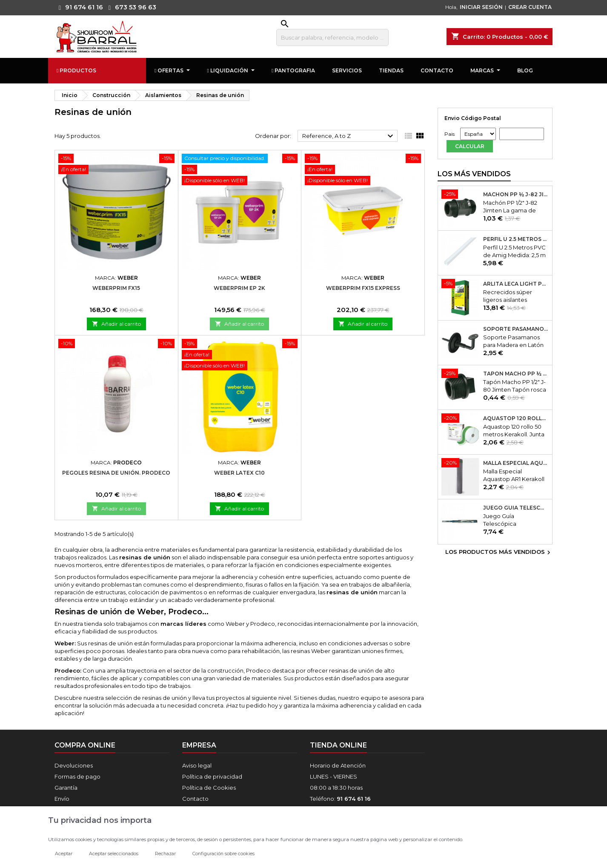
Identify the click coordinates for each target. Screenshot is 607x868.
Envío (62, 799)
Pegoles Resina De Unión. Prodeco (116, 473)
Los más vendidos (474, 174)
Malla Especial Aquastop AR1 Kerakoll (516, 464)
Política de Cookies (209, 788)
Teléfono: (340, 799)
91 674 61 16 (79, 7)
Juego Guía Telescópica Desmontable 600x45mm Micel (516, 508)
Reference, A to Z (349, 136)
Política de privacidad (212, 776)
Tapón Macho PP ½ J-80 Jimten (516, 374)
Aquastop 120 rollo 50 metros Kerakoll (516, 418)
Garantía (66, 788)
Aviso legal (197, 765)
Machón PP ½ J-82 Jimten (516, 195)
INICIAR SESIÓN (481, 7)
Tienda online (338, 745)
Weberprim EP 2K (239, 288)
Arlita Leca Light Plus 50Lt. (516, 284)
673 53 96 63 (130, 7)
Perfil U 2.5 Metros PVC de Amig (516, 240)
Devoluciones (74, 765)
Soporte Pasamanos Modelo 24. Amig (516, 329)
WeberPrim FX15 (116, 288)
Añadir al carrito (116, 324)
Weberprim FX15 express (363, 288)
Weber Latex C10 (239, 473)
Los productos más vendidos (499, 553)
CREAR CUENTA (530, 7)
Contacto (195, 799)
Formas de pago (77, 776)
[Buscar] (332, 37)
